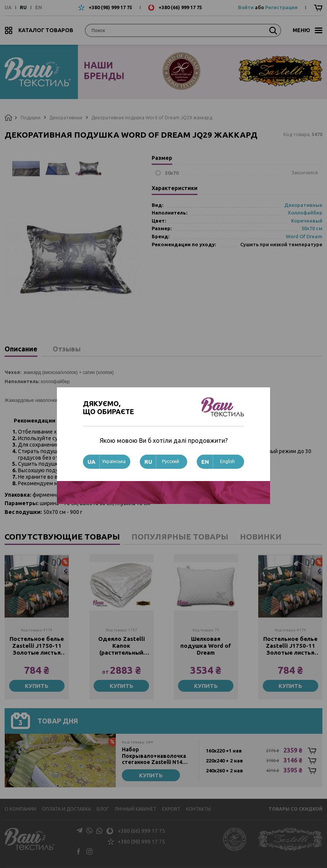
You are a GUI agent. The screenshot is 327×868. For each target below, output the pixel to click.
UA (8, 7)
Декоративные (66, 118)
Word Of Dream (304, 236)
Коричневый (307, 221)
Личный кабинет (135, 809)
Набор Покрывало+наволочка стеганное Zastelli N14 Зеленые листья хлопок (155, 756)
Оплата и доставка (66, 809)
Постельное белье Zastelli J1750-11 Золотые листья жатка (37, 646)
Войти (246, 7)
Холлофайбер (305, 213)
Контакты (198, 809)
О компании (20, 809)
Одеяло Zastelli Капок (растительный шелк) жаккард (121, 646)
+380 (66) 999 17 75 (180, 7)
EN (39, 7)
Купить (37, 686)
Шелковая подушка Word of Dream (206, 646)
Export (171, 809)
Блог (103, 809)
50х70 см (312, 228)
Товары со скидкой (295, 809)
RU (23, 7)
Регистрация (281, 7)
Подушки (31, 118)
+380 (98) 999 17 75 (110, 7)
